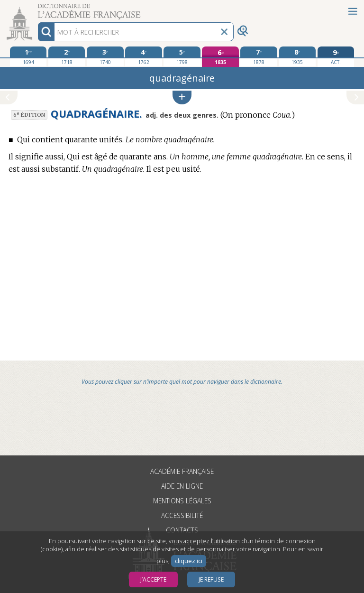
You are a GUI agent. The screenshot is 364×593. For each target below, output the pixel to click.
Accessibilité (182, 515)
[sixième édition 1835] (220, 57)
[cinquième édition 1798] (182, 56)
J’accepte (153, 579)
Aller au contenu (37, 8)
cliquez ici (189, 561)
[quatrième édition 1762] (143, 56)
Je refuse (211, 579)
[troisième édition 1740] (105, 56)
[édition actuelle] (336, 57)
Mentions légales (182, 501)
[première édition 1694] (28, 56)
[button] (182, 97)
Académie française (182, 471)
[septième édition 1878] (259, 56)
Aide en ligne (182, 486)
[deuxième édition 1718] (67, 56)
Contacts (182, 530)
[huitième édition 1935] (297, 56)
